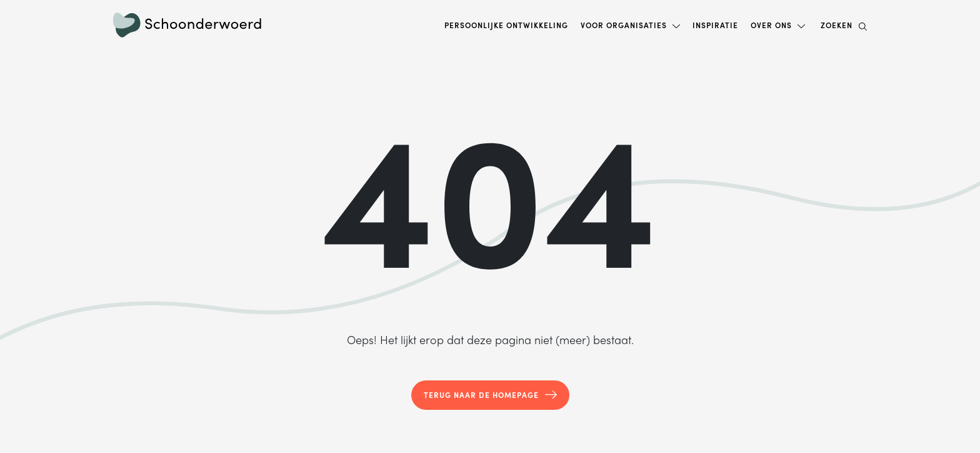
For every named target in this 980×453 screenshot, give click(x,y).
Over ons (771, 25)
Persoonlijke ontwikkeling (506, 25)
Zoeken (844, 25)
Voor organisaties (624, 25)
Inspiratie (715, 25)
